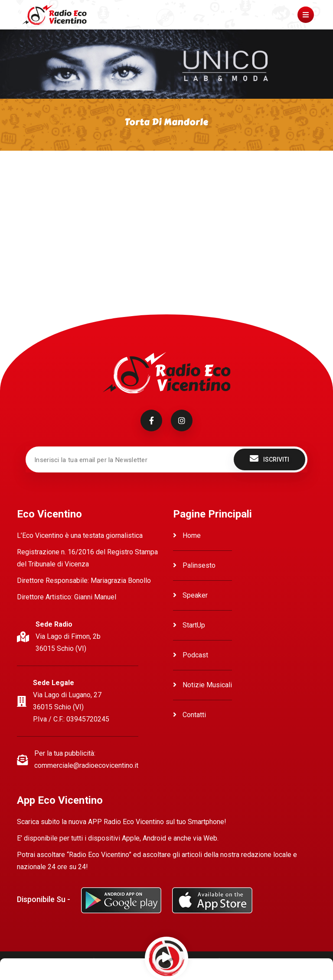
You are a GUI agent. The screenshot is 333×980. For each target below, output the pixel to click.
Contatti (189, 715)
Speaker (190, 595)
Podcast (191, 655)
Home (187, 535)
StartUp (189, 625)
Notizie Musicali (202, 685)
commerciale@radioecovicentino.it (86, 765)
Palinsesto (194, 565)
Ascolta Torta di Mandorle (56, 178)
